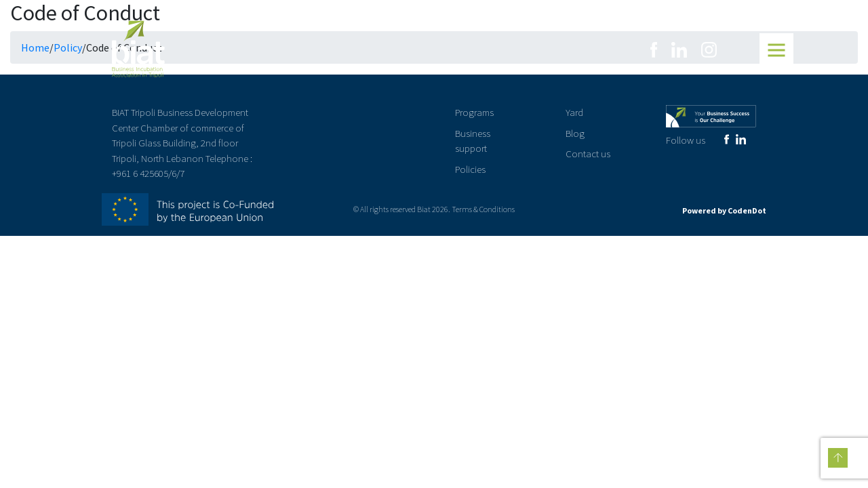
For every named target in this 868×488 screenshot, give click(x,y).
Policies (470, 169)
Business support (473, 141)
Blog (575, 133)
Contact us (588, 154)
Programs (474, 112)
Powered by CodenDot (724, 210)
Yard (574, 112)
